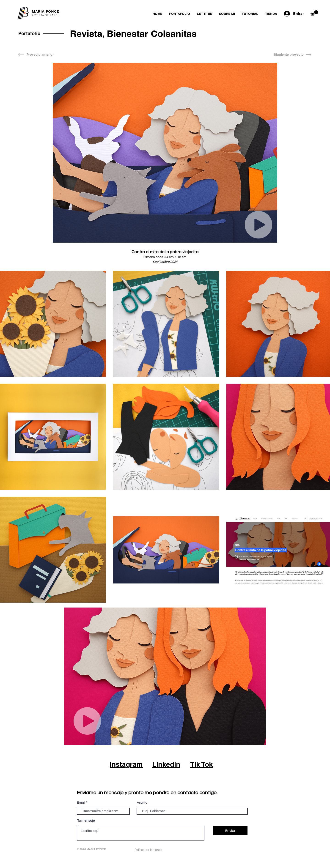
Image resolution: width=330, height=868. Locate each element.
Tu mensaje (86, 821)
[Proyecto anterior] (40, 55)
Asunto (142, 803)
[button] (314, 13)
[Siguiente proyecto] (289, 55)
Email (81, 803)
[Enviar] (230, 831)
